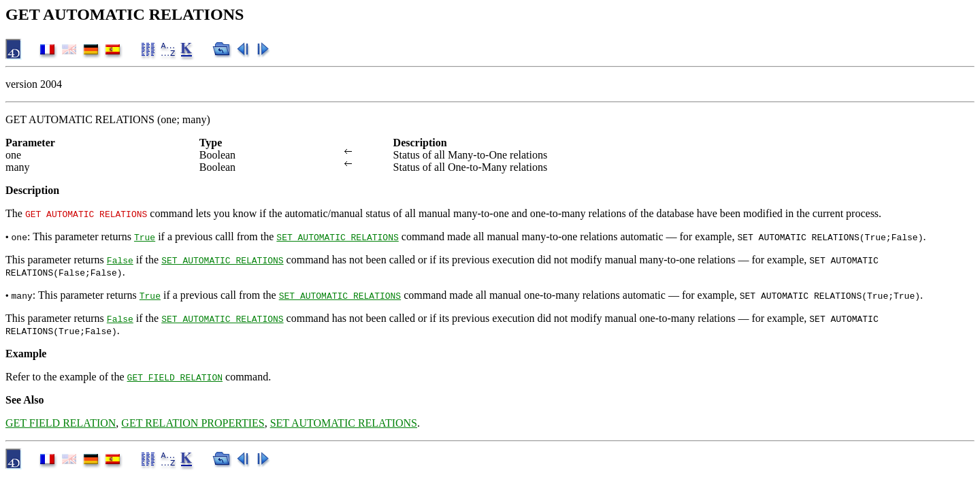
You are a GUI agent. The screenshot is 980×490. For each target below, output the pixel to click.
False (120, 260)
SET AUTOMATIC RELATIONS (337, 237)
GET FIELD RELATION (175, 377)
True (145, 237)
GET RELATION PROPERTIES (193, 423)
